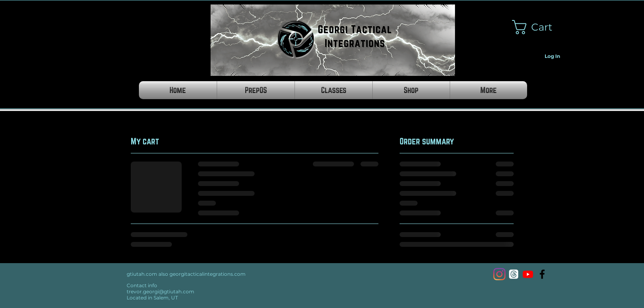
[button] (539, 27)
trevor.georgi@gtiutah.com (160, 291)
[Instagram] (499, 274)
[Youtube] (528, 274)
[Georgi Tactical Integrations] (542, 274)
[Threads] (514, 274)
